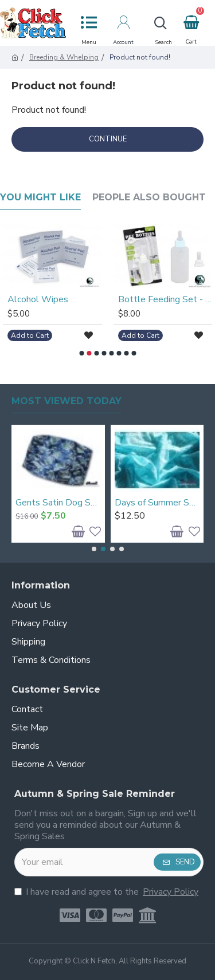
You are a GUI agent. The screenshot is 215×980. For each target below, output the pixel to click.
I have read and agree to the (107, 892)
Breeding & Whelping (64, 58)
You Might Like (40, 197)
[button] (81, 353)
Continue (108, 139)
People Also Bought (149, 197)
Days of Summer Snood (157, 503)
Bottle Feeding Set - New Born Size (165, 300)
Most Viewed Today (67, 401)
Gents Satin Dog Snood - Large (58, 503)
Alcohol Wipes (38, 300)
